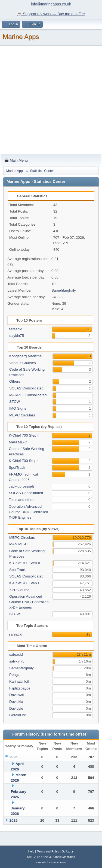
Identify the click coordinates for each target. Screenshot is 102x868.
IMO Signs (18, 408)
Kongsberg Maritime (25, 356)
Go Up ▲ (68, 851)
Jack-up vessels (22, 486)
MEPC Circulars (22, 415)
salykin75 (16, 336)
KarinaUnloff (19, 681)
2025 (14, 820)
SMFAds (41, 862)
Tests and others (22, 500)
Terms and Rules (48, 851)
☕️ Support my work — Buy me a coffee (51, 14)
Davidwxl (16, 695)
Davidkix (16, 702)
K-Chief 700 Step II (24, 435)
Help (31, 851)
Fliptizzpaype (20, 688)
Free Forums (58, 862)
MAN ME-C (18, 442)
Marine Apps (21, 37)
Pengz (14, 675)
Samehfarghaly (64, 290)
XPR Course (19, 590)
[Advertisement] (51, 100)
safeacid (16, 329)
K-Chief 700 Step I (24, 461)
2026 (14, 757)
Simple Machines (64, 857)
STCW (15, 402)
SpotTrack (17, 468)
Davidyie (16, 708)
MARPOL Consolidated (28, 395)
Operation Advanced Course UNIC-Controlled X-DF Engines (28, 512)
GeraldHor (18, 715)
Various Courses (23, 363)
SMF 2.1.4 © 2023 (39, 857)
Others (15, 381)
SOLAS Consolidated (26, 388)
